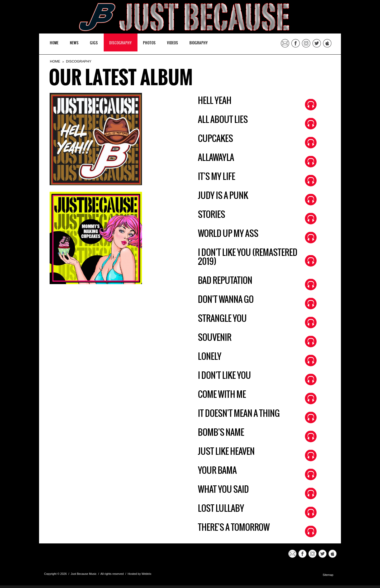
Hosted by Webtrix (140, 574)
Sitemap (328, 575)
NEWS (74, 43)
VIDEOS (173, 43)
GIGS (94, 43)
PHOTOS (149, 43)
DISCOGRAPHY (120, 43)
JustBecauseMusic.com (101, 556)
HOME (54, 43)
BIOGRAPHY (199, 43)
